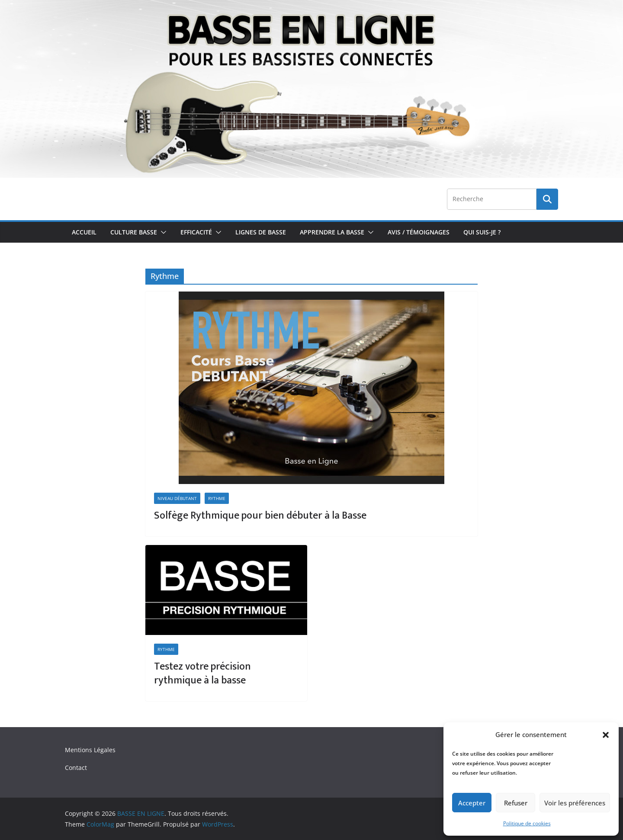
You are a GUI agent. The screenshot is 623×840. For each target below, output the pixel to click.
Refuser (516, 803)
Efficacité (196, 232)
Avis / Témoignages (419, 232)
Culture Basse (134, 232)
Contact (76, 768)
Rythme (217, 498)
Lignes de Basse (261, 232)
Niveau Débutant (177, 498)
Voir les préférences (575, 803)
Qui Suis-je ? (482, 232)
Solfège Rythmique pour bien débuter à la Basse (260, 516)
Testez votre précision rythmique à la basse (202, 673)
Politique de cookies (527, 823)
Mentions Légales (90, 750)
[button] (606, 735)
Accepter (472, 803)
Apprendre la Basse (332, 232)
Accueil (84, 232)
